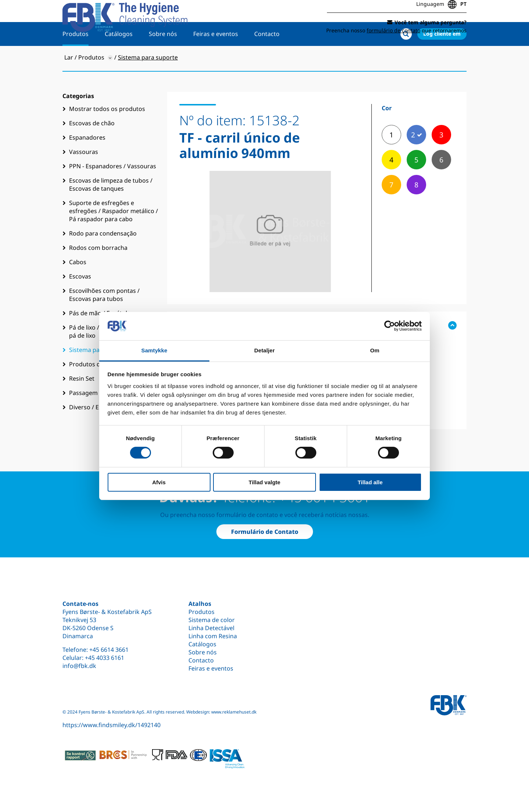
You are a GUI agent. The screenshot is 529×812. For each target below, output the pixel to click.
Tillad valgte (264, 482)
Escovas (80, 300)
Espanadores (87, 161)
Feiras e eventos (216, 58)
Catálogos (119, 58)
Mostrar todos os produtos (107, 133)
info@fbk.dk (79, 666)
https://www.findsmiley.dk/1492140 (111, 725)
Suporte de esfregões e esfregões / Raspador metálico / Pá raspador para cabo (114, 235)
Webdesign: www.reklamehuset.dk (221, 712)
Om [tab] (375, 350)
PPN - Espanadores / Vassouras (113, 190)
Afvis (159, 482)
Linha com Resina (213, 636)
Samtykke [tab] (154, 350)
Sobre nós (163, 58)
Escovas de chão (92, 147)
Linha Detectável (211, 628)
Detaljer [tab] (264, 350)
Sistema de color (212, 620)
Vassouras (84, 176)
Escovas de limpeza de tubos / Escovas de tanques (111, 208)
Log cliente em (442, 58)
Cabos (78, 286)
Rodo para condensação (103, 257)
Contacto (267, 58)
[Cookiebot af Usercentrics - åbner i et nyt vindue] (390, 326)
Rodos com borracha (98, 272)
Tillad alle (370, 482)
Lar (69, 81)
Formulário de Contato (265, 532)
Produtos (75, 58)
